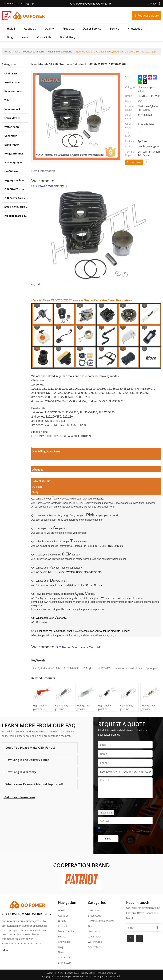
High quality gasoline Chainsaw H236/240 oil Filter (62, 707)
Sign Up (30, 3)
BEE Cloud (115, 976)
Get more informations (20, 797)
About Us (30, 29)
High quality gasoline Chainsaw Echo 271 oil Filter (150, 707)
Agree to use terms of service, (124, 830)
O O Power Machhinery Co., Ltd (96, 235)
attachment (106, 813)
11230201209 (71, 668)
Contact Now (134, 162)
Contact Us (44, 37)
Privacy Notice (88, 973)
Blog (10, 37)
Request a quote (148, 16)
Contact (69, 973)
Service (115, 29)
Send (108, 839)
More (6, 950)
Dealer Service (92, 29)
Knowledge (135, 29)
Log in (19, 3)
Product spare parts (33, 52)
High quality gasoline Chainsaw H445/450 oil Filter (40, 707)
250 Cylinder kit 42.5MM (47, 668)
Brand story (68, 37)
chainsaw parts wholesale (128, 668)
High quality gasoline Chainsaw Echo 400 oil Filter (128, 707)
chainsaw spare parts (60, 52)
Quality (49, 29)
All (17, 52)
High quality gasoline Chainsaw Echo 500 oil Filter (106, 707)
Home (8, 52)
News (25, 37)
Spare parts (152, 668)
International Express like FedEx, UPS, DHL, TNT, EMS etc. (91, 546)
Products (68, 29)
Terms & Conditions (141, 831)
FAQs (77, 973)
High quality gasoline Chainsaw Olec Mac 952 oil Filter (85, 707)
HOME (11, 29)
